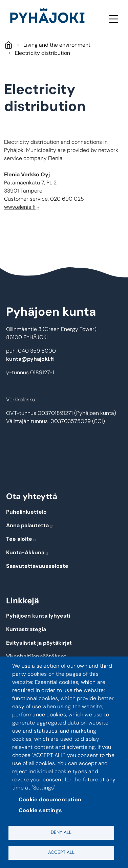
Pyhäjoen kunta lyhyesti (38, 616)
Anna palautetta (30, 525)
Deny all (61, 832)
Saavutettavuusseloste (37, 566)
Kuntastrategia (26, 629)
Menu (113, 19)
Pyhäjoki (8, 45)
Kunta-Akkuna (28, 552)
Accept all (61, 852)
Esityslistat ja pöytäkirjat (39, 643)
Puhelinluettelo (26, 512)
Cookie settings (40, 810)
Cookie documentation (50, 799)
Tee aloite (22, 539)
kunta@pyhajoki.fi (30, 359)
